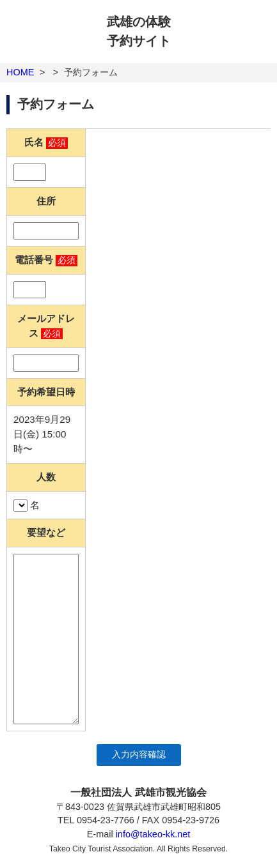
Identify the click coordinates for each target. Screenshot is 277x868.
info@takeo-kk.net (153, 834)
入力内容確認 (139, 755)
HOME (20, 72)
